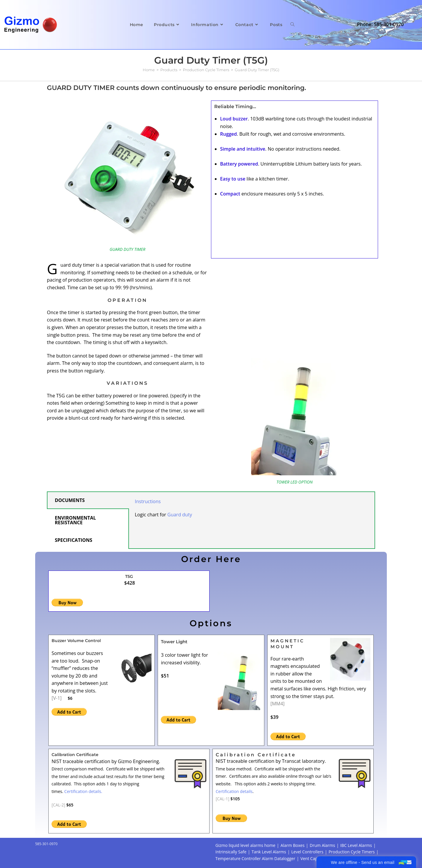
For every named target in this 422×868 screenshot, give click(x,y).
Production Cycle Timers (352, 852)
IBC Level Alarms (356, 845)
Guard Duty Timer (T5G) (257, 70)
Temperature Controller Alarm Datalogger (255, 858)
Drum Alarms (323, 845)
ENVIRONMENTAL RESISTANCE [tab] (75, 520)
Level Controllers (307, 852)
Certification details (234, 791)
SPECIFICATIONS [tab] (74, 540)
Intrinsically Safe (231, 852)
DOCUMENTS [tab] (70, 500)
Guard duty (180, 515)
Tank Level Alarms (269, 852)
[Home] (149, 70)
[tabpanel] (252, 511)
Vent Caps (310, 858)
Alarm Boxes (292, 845)
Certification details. (83, 791)
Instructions (148, 501)
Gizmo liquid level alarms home (245, 845)
